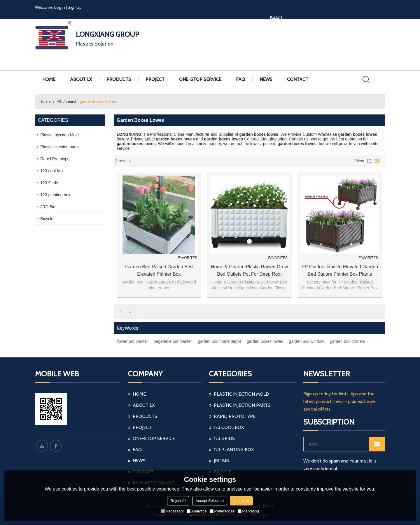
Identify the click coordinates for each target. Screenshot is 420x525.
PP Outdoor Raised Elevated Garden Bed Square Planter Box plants (340, 270)
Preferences (222, 511)
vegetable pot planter (173, 341)
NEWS (266, 79)
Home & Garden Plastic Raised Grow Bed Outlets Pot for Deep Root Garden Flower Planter (249, 271)
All (59, 101)
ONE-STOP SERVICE (200, 79)
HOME (49, 79)
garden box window (307, 341)
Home (45, 101)
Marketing (248, 511)
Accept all (241, 501)
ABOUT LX (81, 79)
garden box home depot (219, 341)
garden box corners (348, 341)
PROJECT (155, 79)
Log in (60, 7)
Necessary (172, 511)
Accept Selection (210, 501)
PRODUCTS (119, 79)
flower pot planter (132, 341)
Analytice (197, 511)
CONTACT (298, 79)
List (369, 161)
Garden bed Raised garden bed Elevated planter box (159, 270)
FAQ (240, 79)
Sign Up (75, 7)
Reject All (178, 501)
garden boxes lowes (265, 341)
